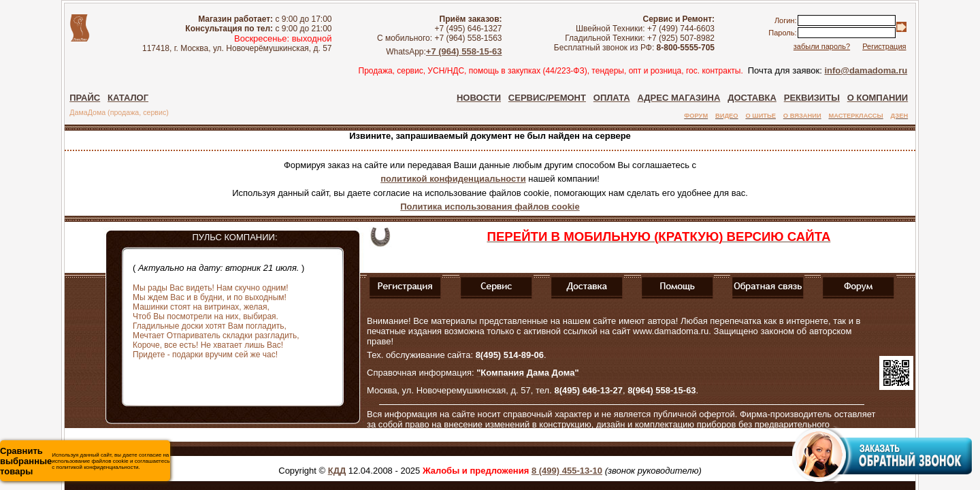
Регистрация (884, 46)
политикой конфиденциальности (453, 179)
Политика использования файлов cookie (490, 207)
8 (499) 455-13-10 (567, 471)
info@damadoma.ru (866, 70)
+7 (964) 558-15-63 (464, 51)
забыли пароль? (822, 46)
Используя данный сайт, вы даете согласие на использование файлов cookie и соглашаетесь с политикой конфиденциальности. (85, 461)
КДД (337, 471)
